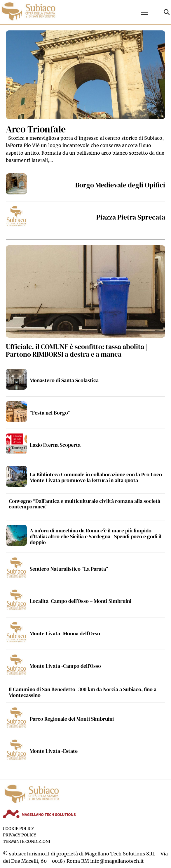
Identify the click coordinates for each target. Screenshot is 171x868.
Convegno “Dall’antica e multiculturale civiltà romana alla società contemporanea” (84, 504)
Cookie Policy (19, 829)
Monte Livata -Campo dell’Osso (65, 666)
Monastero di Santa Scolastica (64, 380)
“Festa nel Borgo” (50, 413)
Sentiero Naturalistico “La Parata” (69, 569)
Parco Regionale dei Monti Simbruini (72, 719)
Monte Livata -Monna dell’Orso (65, 633)
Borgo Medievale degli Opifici (120, 185)
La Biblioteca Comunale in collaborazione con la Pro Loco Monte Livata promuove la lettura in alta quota (96, 477)
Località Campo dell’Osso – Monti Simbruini (81, 601)
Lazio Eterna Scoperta (55, 445)
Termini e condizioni (27, 842)
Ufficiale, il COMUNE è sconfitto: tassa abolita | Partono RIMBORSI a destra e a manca (77, 350)
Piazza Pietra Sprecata (131, 217)
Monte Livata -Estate (54, 751)
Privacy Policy (20, 835)
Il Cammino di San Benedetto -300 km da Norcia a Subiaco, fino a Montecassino (83, 692)
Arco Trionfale (36, 129)
